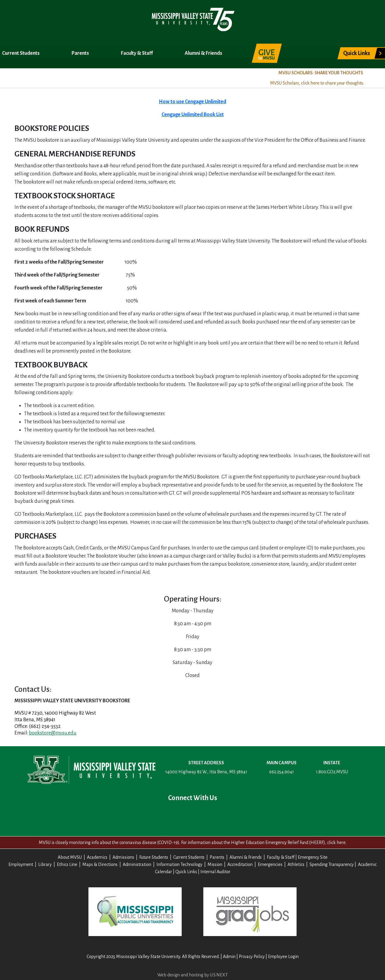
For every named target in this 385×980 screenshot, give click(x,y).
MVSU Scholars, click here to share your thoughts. (317, 83)
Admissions (106, 77)
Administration (137, 864)
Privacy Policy (252, 957)
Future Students (154, 857)
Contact (231, 815)
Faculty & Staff (137, 53)
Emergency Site (313, 857)
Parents (81, 53)
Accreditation (240, 864)
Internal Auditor (215, 872)
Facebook (154, 815)
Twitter (173, 815)
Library (45, 864)
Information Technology (179, 864)
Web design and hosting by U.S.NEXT (192, 975)
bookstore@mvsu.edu (53, 733)
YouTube (192, 815)
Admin (229, 957)
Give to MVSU (267, 53)
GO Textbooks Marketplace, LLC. (49, 477)
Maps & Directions (100, 864)
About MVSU (19, 77)
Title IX (182, 77)
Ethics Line (67, 864)
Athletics (296, 864)
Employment (21, 864)
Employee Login (283, 957)
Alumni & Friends (204, 53)
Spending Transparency (332, 864)
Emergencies (270, 864)
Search (309, 50)
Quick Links (357, 53)
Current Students (21, 53)
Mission (215, 864)
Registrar (146, 77)
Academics (63, 77)
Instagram (212, 815)
